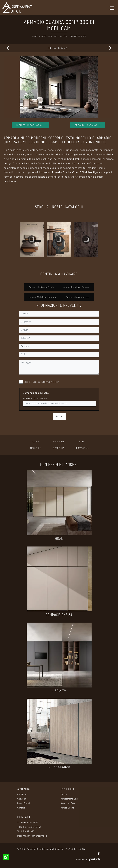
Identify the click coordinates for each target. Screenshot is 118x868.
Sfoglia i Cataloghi (88, 125)
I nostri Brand (24, 803)
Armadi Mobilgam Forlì (77, 297)
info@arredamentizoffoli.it (35, 836)
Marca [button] (35, 442)
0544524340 (28, 831)
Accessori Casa (68, 803)
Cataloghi (22, 799)
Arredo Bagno (68, 808)
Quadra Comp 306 (78, 36)
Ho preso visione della (42, 382)
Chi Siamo (22, 795)
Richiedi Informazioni (30, 125)
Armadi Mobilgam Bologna (43, 297)
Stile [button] (82, 442)
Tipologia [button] (36, 448)
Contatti (21, 808)
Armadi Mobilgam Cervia (41, 287)
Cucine (64, 795)
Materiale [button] (59, 442)
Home (35, 36)
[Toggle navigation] (112, 8)
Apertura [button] (59, 448)
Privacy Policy (52, 382)
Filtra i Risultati (59, 48)
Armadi (63, 36)
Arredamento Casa (48, 36)
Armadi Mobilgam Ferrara (76, 287)
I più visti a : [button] (82, 448)
